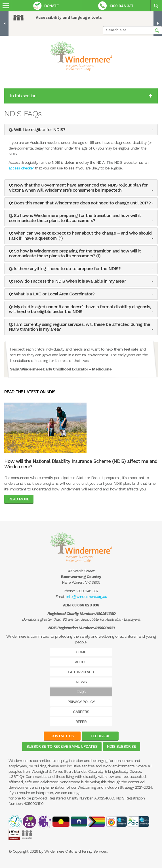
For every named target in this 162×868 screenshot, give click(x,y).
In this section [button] (81, 96)
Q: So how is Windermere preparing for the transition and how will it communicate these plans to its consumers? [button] (75, 218)
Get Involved (81, 672)
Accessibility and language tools (69, 17)
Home (81, 652)
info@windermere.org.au (87, 596)
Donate (46, 6)
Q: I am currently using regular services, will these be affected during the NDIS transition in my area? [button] (79, 327)
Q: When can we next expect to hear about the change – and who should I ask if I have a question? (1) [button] (80, 236)
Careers (81, 712)
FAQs (81, 692)
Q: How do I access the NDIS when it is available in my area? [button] (67, 281)
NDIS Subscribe (121, 746)
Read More (19, 499)
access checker (21, 168)
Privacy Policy (81, 702)
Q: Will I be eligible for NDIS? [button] (37, 130)
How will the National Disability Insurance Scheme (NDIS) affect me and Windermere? (81, 464)
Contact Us (62, 736)
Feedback (100, 736)
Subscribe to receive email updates (62, 746)
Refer (81, 722)
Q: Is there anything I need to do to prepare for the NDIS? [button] (65, 269)
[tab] (81, 130)
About (81, 662)
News (81, 682)
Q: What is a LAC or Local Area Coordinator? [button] (52, 294)
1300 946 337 (116, 6)
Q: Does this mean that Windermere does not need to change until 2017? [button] (80, 203)
